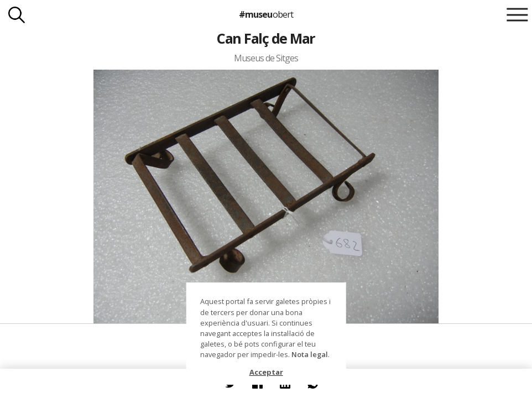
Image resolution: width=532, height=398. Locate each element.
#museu (266, 14)
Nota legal (310, 354)
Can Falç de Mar (266, 38)
